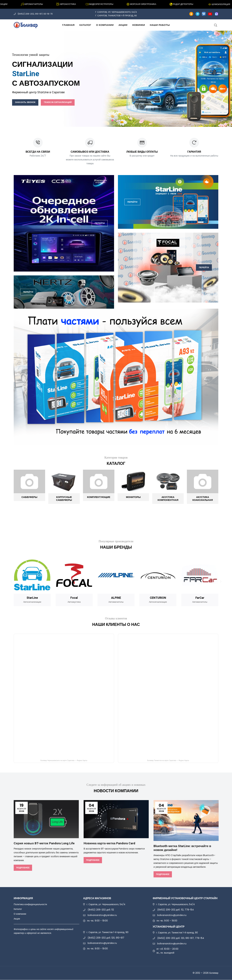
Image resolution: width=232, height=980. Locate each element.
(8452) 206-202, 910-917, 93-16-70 (35, 14)
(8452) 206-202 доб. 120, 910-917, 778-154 (181, 938)
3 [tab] (120, 120)
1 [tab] (112, 120)
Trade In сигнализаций (64, 102)
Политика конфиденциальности (30, 904)
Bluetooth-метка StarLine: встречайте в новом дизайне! (184, 848)
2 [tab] (116, 120)
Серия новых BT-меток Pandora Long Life (46, 844)
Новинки (139, 25)
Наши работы (160, 25)
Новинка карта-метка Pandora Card (111, 844)
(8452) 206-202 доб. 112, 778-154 (176, 910)
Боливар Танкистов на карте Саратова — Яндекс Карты (168, 761)
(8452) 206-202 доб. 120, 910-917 (106, 938)
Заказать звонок (27, 102)
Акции (123, 25)
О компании (105, 25)
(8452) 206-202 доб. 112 (101, 910)
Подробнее (23, 868)
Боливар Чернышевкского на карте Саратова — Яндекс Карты (64, 761)
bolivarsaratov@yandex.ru (102, 915)
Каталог (85, 25)
